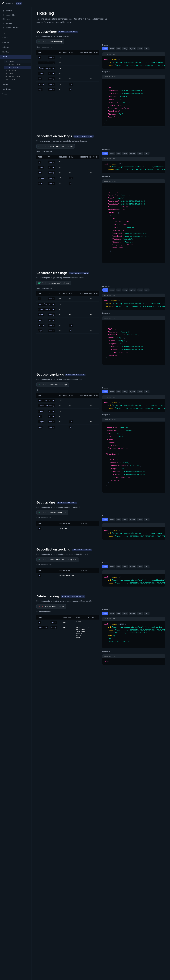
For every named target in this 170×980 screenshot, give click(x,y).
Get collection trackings (13, 64)
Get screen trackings (12, 67)
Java (140, 49)
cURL (105, 49)
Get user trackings (11, 70)
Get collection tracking (13, 76)
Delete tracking (10, 79)
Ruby (125, 49)
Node (112, 49)
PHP (119, 49)
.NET (147, 49)
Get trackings (9, 61)
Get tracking (9, 73)
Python (133, 49)
